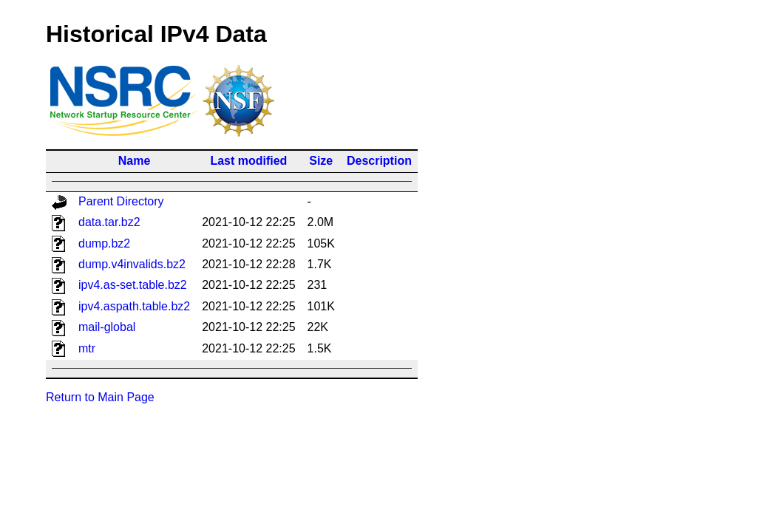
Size (321, 161)
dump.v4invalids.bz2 (132, 264)
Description (379, 161)
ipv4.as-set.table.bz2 (133, 285)
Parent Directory (121, 201)
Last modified (248, 161)
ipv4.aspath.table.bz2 (134, 306)
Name (135, 161)
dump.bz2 (104, 243)
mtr (87, 348)
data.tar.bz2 (109, 222)
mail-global (107, 327)
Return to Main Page (100, 397)
